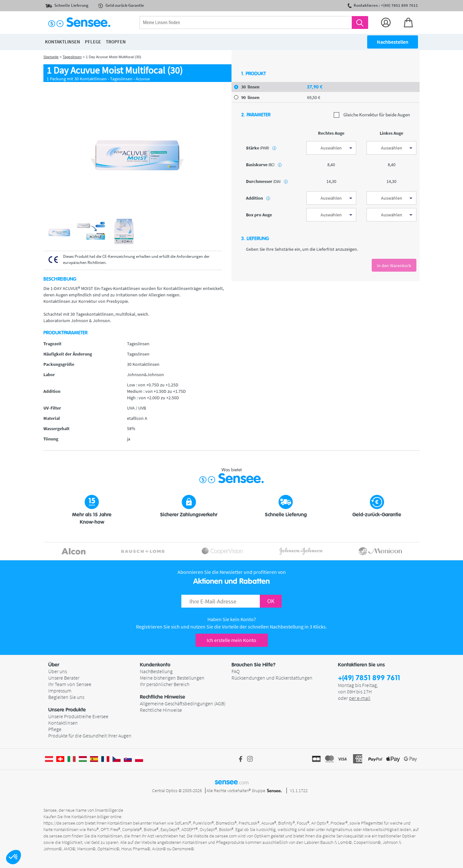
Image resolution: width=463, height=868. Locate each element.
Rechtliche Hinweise (161, 710)
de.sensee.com (57, 836)
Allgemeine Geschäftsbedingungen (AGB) (183, 703)
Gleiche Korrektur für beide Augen (372, 115)
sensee (232, 782)
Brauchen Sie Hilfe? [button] (254, 665)
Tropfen (116, 42)
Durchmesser (267, 181)
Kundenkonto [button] (155, 665)
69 (314, 97)
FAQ (236, 671)
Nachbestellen (393, 42)
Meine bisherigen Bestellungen (172, 678)
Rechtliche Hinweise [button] (163, 697)
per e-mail (360, 698)
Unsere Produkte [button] (67, 710)
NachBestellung (156, 671)
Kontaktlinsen (63, 723)
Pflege (55, 729)
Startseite (51, 57)
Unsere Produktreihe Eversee (78, 716)
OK (271, 601)
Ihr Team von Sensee (70, 684)
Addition (258, 198)
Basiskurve (264, 165)
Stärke (261, 148)
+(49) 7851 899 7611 (369, 678)
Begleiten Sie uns (66, 697)
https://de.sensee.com (64, 823)
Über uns (58, 671)
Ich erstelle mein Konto (232, 640)
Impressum (60, 691)
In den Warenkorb (394, 266)
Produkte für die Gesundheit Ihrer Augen (90, 736)
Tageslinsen (72, 57)
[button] (14, 857)
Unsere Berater (64, 678)
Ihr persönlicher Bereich (165, 684)
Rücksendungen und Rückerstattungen (272, 678)
